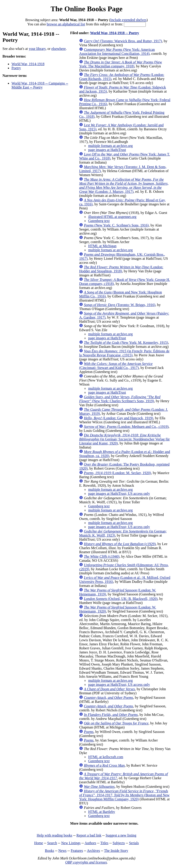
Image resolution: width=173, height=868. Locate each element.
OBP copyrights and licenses (86, 862)
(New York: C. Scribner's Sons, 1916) (116, 225)
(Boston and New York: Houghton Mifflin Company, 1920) (124, 795)
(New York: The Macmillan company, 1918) (121, 64)
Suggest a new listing (121, 835)
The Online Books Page (86, 9)
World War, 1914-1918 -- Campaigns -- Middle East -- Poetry (40, 85)
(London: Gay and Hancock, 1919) (118, 418)
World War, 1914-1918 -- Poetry (115, 33)
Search (52, 843)
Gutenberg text (99, 221)
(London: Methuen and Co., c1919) (126, 427)
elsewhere (59, 49)
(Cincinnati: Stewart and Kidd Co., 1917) (116, 366)
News (62, 851)
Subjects (119, 843)
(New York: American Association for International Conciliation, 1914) (117, 52)
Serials (134, 843)
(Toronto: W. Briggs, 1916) (120, 305)
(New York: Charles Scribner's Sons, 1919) (120, 399)
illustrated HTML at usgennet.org (112, 217)
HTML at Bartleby (101, 812)
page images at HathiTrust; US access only (119, 494)
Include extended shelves (129, 20)
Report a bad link (89, 835)
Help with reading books (55, 835)
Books (49, 851)
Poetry (16, 68)
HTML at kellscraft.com (106, 757)
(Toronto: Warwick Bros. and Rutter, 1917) (123, 41)
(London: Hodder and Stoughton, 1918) (121, 269)
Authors (90, 843)
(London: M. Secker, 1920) (117, 473)
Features (77, 851)
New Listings (71, 843)
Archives (93, 851)
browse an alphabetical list (66, 24)
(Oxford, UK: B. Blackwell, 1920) (121, 599)
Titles (104, 843)
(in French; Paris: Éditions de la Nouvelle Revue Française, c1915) (124, 353)
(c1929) (120, 544)
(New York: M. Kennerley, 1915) (126, 343)
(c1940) (102, 556)
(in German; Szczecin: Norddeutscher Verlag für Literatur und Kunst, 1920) (124, 439)
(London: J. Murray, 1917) (124, 185)
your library (37, 49)
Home (39, 843)
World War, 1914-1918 (28, 64)
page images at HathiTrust (107, 150)
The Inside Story (116, 851)
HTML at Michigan (102, 246)
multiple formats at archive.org (110, 146)
